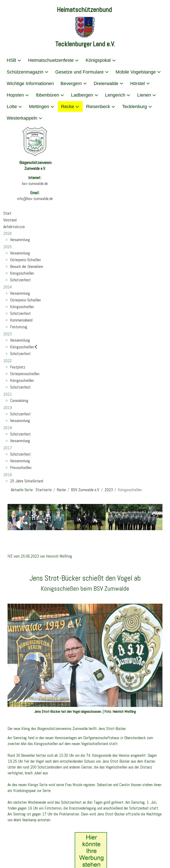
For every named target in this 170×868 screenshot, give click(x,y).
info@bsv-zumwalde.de (35, 199)
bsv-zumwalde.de (35, 183)
